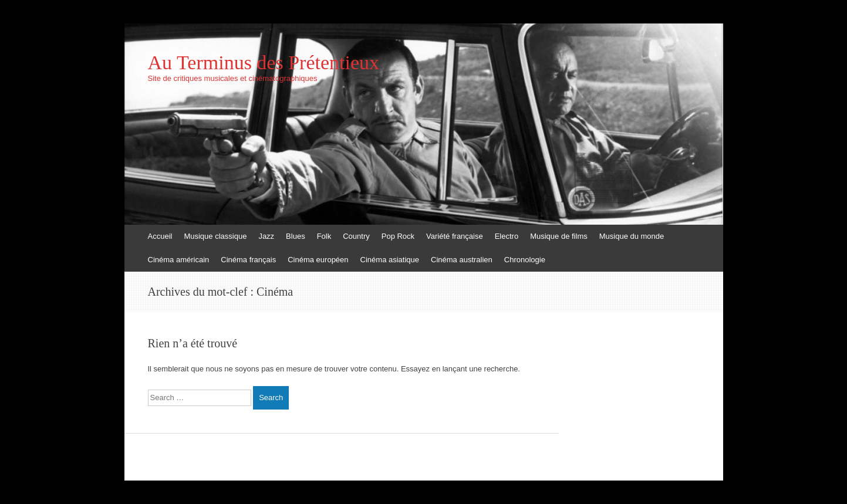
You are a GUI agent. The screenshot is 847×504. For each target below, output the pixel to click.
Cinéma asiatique (390, 260)
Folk (324, 236)
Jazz (266, 236)
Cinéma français (248, 260)
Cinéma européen (318, 260)
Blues (296, 236)
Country (356, 236)
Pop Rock (398, 236)
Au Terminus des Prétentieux (264, 63)
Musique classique (215, 236)
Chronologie (525, 260)
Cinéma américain (179, 260)
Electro (507, 236)
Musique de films (559, 236)
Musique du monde (632, 236)
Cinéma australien (462, 260)
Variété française (455, 236)
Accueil (160, 236)
